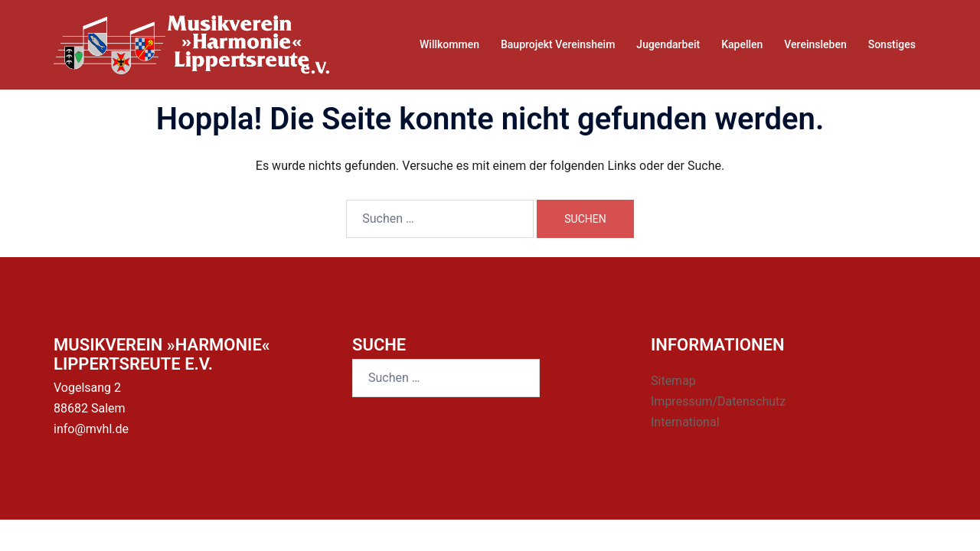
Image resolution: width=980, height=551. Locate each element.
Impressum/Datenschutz (718, 401)
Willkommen (449, 44)
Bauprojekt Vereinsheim (558, 44)
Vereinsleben (815, 44)
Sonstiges (892, 44)
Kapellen (742, 44)
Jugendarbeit (668, 44)
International (685, 422)
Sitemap (673, 381)
